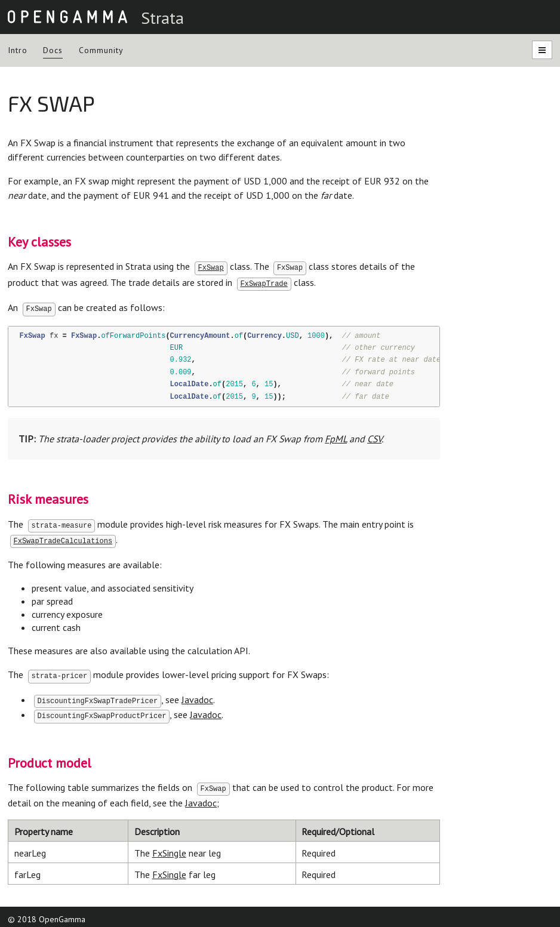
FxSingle (169, 848)
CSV (374, 437)
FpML (336, 437)
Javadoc (197, 696)
